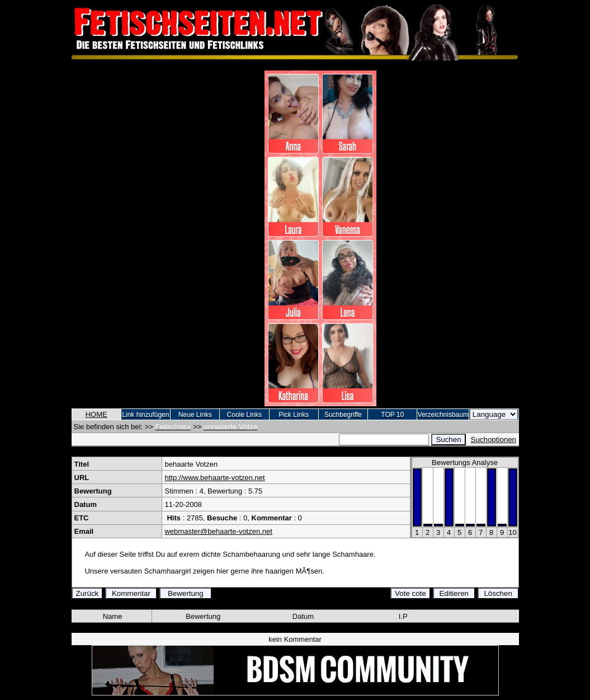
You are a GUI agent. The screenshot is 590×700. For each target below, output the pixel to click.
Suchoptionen (494, 440)
